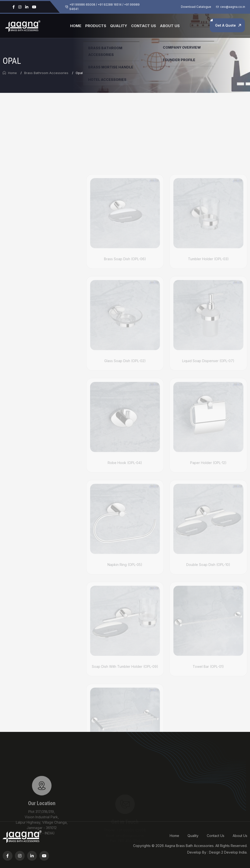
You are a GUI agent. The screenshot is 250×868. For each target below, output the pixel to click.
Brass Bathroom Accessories (46, 73)
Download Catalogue (196, 7)
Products (96, 26)
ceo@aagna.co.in (233, 7)
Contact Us (144, 26)
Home (76, 26)
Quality (119, 26)
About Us (170, 26)
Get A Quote (225, 25)
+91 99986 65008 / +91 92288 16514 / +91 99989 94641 (104, 7)
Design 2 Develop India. (228, 852)
